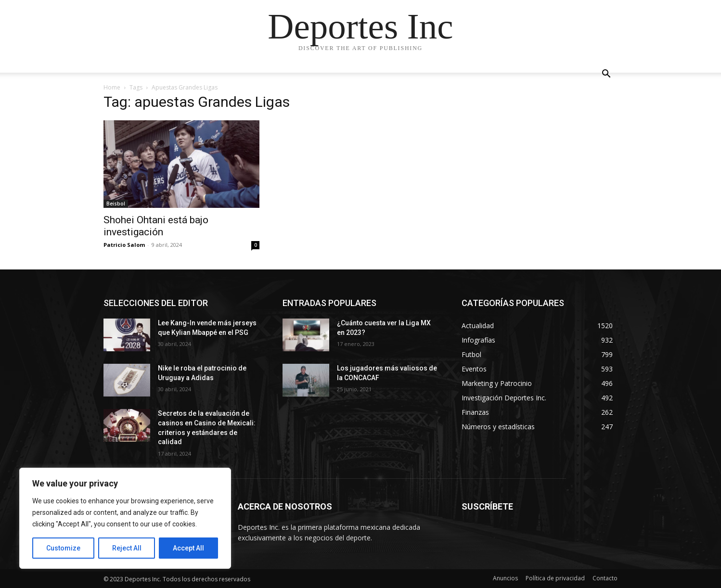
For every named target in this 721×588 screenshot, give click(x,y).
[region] (125, 518)
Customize (63, 548)
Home (112, 87)
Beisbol (116, 204)
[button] (606, 75)
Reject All (127, 548)
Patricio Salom (124, 245)
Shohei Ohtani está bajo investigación (156, 226)
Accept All (188, 548)
